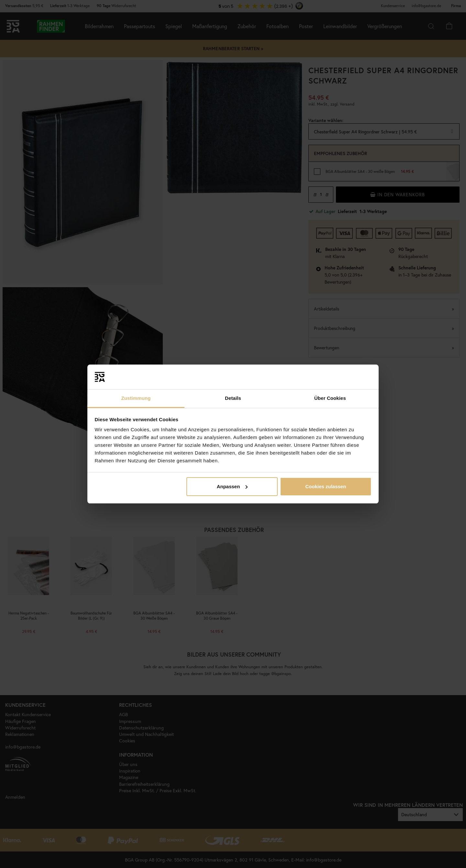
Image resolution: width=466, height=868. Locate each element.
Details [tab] (233, 398)
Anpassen (232, 486)
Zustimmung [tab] (136, 398)
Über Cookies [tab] (330, 398)
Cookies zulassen (326, 486)
